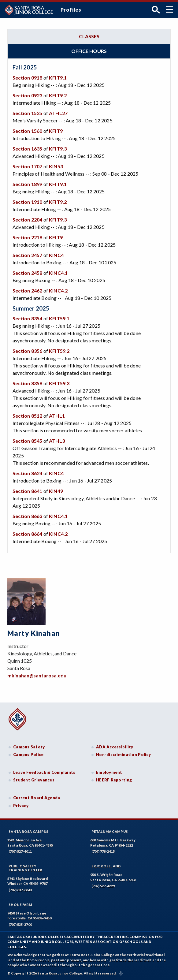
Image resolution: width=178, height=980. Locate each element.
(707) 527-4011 (20, 851)
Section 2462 (27, 291)
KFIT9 (56, 131)
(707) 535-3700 (20, 924)
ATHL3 (57, 441)
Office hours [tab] (89, 51)
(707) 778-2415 (103, 851)
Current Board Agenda (37, 798)
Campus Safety (29, 747)
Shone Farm (20, 905)
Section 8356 (27, 351)
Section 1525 (27, 113)
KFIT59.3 (59, 383)
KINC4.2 (58, 291)
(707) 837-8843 (20, 890)
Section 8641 (27, 491)
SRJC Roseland (106, 866)
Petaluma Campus (110, 831)
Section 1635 (27, 149)
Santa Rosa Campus (29, 831)
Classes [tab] (89, 36)
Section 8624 (27, 473)
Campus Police (28, 755)
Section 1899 (27, 184)
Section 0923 (27, 95)
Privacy (21, 806)
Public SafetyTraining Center (25, 868)
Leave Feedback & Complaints (44, 772)
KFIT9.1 (58, 78)
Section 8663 (27, 516)
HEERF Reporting (114, 780)
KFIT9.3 (58, 149)
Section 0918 (27, 78)
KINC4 (56, 255)
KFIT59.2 (59, 351)
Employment (109, 772)
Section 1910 (27, 202)
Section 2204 (27, 220)
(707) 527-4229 (103, 886)
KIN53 (56, 166)
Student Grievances (34, 780)
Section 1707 (27, 166)
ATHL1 (57, 416)
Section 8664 (27, 534)
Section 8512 (27, 416)
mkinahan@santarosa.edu (37, 675)
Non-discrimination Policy (123, 755)
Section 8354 (27, 318)
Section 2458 (27, 273)
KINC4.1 (58, 273)
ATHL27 (58, 113)
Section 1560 (27, 131)
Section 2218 (27, 237)
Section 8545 (27, 441)
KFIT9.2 (58, 95)
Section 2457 (27, 255)
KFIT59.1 (59, 318)
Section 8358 (27, 383)
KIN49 (56, 491)
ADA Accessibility (115, 747)
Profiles (71, 10)
